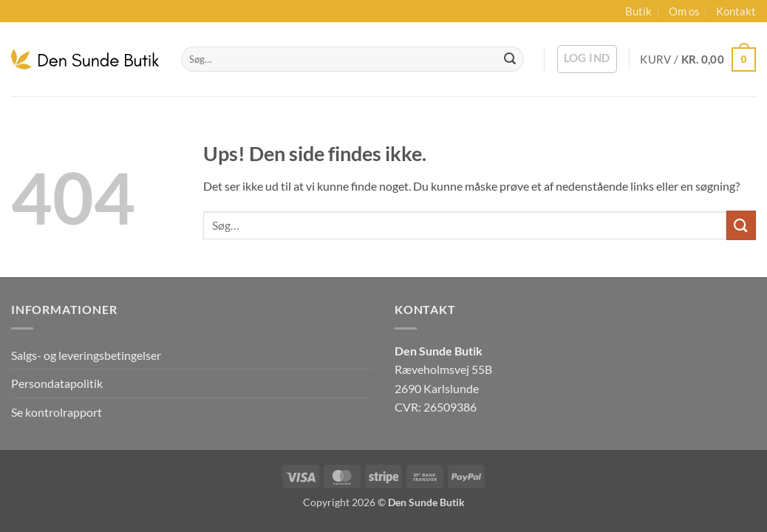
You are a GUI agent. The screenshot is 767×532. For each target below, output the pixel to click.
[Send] (510, 59)
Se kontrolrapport (57, 412)
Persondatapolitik (57, 383)
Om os (684, 11)
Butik (638, 11)
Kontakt (736, 11)
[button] (587, 59)
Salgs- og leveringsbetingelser (86, 355)
